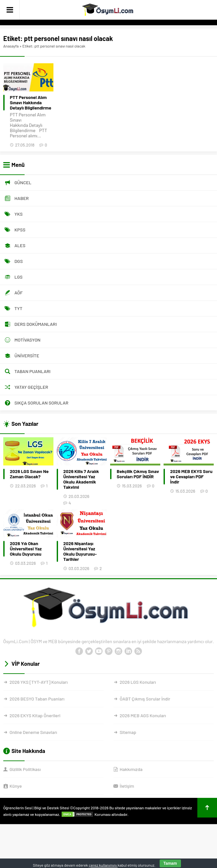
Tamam (170, 863)
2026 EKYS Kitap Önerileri (35, 715)
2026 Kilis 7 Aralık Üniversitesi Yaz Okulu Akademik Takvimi (81, 479)
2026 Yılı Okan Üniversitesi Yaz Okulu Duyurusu (26, 549)
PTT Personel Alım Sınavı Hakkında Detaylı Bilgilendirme (30, 103)
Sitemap (128, 732)
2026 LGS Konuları (138, 682)
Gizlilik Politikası (25, 769)
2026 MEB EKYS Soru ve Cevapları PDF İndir (191, 477)
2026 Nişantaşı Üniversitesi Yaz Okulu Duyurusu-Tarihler (80, 551)
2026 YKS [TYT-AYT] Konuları (39, 682)
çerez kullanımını (103, 865)
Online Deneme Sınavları (33, 732)
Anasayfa (11, 46)
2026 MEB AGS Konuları (143, 715)
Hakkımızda (131, 769)
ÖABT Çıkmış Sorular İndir (145, 699)
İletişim (127, 786)
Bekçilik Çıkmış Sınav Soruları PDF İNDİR (138, 474)
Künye (16, 786)
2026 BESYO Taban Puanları (37, 699)
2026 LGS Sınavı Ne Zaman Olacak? (29, 474)
